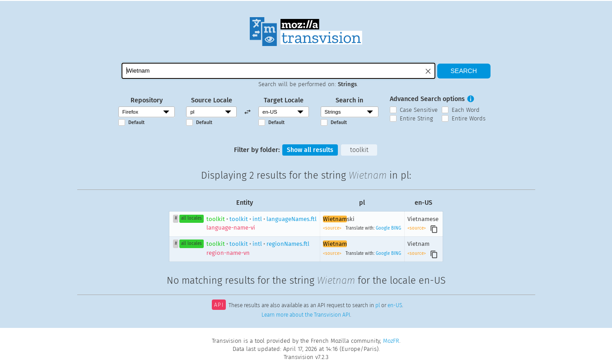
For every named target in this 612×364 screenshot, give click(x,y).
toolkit (360, 150)
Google (383, 229)
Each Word (466, 110)
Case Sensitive (419, 110)
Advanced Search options (427, 99)
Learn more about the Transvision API (306, 315)
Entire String (416, 118)
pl (378, 306)
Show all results (310, 150)
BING (396, 229)
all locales (192, 219)
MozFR (391, 341)
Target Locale (284, 100)
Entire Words (469, 118)
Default (136, 122)
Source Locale (212, 100)
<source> (333, 229)
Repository (147, 100)
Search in (349, 100)
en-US (395, 306)
